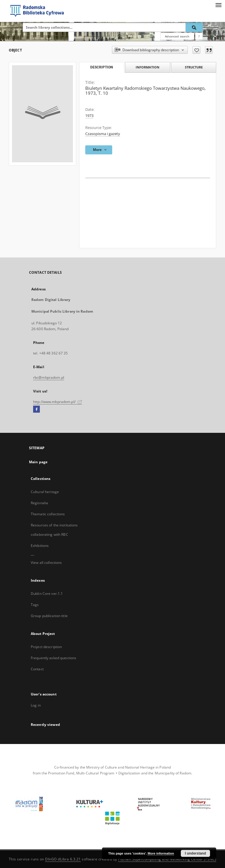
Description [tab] (102, 67)
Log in (36, 705)
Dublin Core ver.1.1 (47, 594)
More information (161, 853)
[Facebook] (36, 409)
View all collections (46, 563)
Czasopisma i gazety (103, 134)
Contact (37, 669)
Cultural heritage (45, 492)
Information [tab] (148, 67)
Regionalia (39, 503)
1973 (89, 116)
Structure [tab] (194, 67)
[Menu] (218, 5)
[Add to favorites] (196, 50)
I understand (195, 853)
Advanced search (177, 36)
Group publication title (49, 616)
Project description (46, 647)
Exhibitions (40, 546)
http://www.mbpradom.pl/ (58, 402)
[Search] (194, 27)
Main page (38, 462)
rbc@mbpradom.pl (49, 377)
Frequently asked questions (53, 658)
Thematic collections (48, 514)
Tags (35, 605)
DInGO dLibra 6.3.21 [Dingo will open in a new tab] (63, 859)
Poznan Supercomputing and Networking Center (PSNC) (167, 859)
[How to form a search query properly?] (199, 36)
